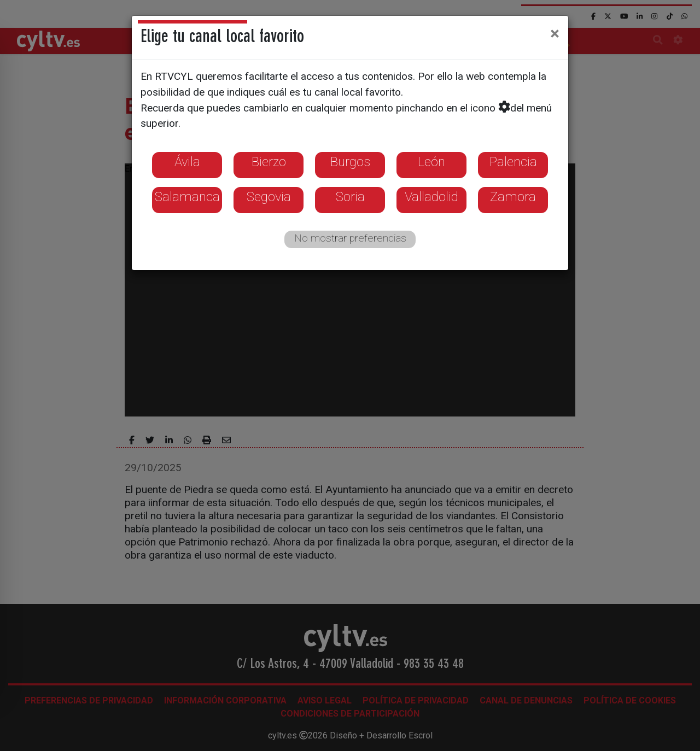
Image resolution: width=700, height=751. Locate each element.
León (431, 162)
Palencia (513, 162)
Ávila (187, 162)
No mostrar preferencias (350, 238)
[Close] (555, 33)
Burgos (350, 162)
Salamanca (187, 197)
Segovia (269, 197)
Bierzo (269, 162)
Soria (350, 197)
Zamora (513, 197)
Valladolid (431, 197)
